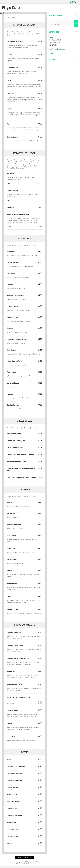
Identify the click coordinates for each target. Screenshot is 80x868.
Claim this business (55, 42)
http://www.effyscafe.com (57, 49)
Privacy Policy (29, 863)
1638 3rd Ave (53, 38)
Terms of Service (20, 863)
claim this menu (24, 857)
